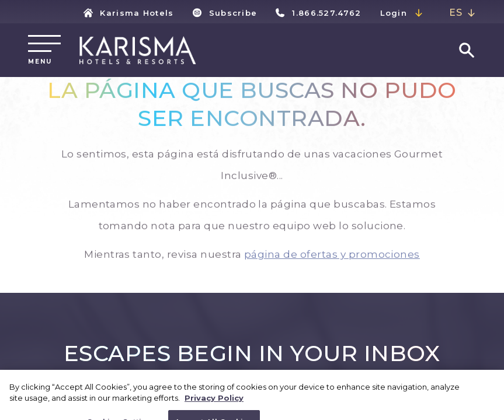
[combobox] (463, 13)
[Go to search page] (467, 50)
